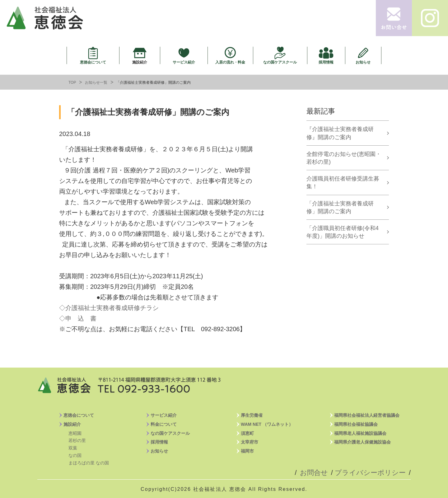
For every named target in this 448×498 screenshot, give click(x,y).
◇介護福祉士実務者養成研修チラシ (109, 308)
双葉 (73, 448)
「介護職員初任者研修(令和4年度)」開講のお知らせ (343, 232)
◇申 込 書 (78, 318)
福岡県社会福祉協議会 (356, 424)
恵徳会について (93, 62)
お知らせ (363, 62)
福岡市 (247, 451)
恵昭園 (75, 433)
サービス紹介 (184, 62)
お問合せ (314, 473)
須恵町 (247, 433)
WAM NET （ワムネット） (267, 424)
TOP (72, 82)
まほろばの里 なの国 (89, 463)
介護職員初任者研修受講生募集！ (343, 183)
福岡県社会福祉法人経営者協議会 (367, 415)
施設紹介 (140, 62)
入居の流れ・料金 (230, 62)
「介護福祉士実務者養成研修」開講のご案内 (340, 207)
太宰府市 (250, 442)
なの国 (75, 455)
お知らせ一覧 (96, 82)
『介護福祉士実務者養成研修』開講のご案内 (340, 133)
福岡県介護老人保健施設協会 (362, 442)
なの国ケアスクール (280, 62)
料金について (164, 424)
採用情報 (326, 62)
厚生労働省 (252, 415)
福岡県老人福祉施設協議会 (360, 433)
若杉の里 (77, 440)
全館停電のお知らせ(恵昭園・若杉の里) (344, 158)
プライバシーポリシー (370, 473)
